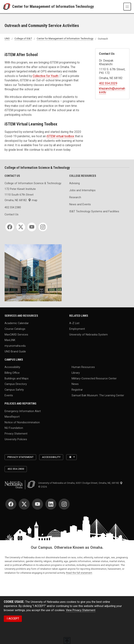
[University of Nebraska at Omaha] (8, 7)
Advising (75, 183)
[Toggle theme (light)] (71, 457)
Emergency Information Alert (23, 411)
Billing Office (12, 373)
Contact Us (12, 214)
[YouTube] (32, 227)
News (75, 384)
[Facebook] (10, 227)
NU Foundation (14, 428)
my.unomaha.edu (15, 346)
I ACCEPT (13, 619)
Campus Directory (16, 384)
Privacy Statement (16, 434)
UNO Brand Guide (15, 351)
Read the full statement (79, 573)
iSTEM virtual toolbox (60, 136)
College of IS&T (23, 39)
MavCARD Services (16, 334)
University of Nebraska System (89, 334)
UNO (7, 39)
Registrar (77, 390)
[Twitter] (21, 227)
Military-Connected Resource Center (94, 378)
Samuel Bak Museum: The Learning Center (98, 395)
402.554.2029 (108, 83)
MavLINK (10, 340)
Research (75, 197)
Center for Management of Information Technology (53, 7)
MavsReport (12, 417)
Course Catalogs (15, 329)
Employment (77, 329)
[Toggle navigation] (127, 6)
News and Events (80, 204)
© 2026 (43, 487)
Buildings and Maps (17, 378)
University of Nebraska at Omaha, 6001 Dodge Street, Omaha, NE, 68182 (80, 483)
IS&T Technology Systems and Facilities (94, 211)
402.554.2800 (16, 469)
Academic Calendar (17, 323)
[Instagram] (43, 227)
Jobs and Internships (82, 190)
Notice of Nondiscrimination (22, 422)
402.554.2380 (13, 207)
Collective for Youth (45, 76)
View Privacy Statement (81, 610)
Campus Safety (14, 390)
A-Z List (74, 323)
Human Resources (83, 367)
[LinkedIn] (51, 504)
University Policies (16, 439)
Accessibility (12, 367)
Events (9, 395)
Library (76, 373)
